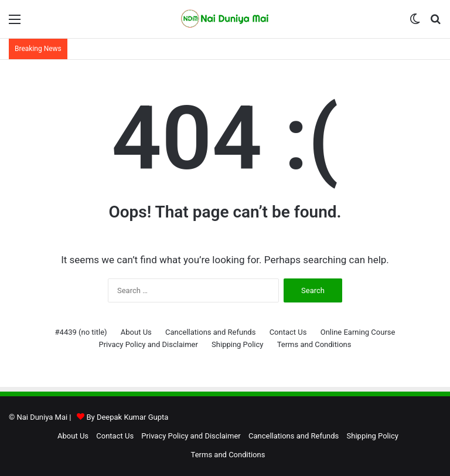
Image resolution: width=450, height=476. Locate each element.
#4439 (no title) (81, 332)
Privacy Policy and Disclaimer (148, 344)
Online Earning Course (358, 332)
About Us (136, 332)
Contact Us (288, 332)
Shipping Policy (237, 344)
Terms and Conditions (314, 344)
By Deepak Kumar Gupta (127, 417)
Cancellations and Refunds (210, 332)
